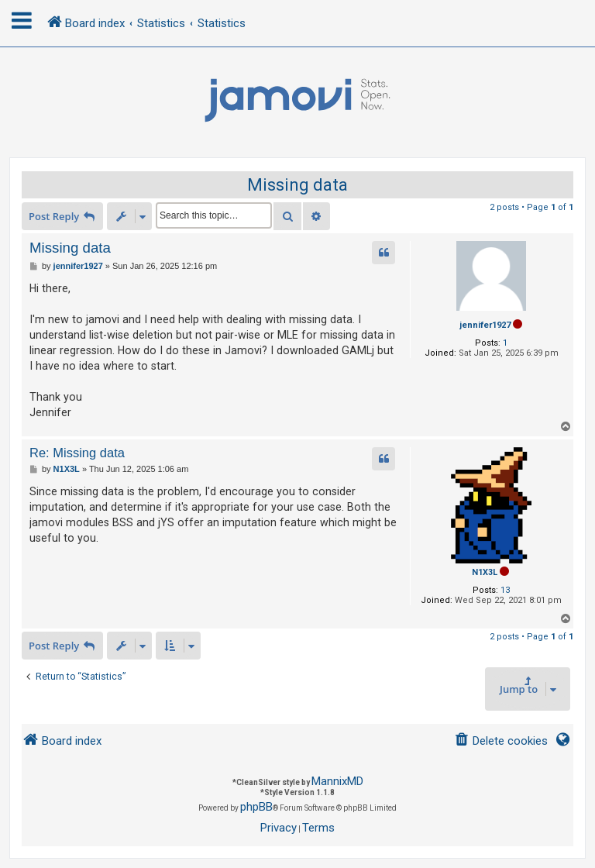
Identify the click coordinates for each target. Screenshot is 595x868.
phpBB (256, 807)
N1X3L (485, 572)
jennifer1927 (485, 325)
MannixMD (337, 781)
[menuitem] (501, 741)
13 (505, 590)
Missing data (297, 185)
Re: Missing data (77, 453)
